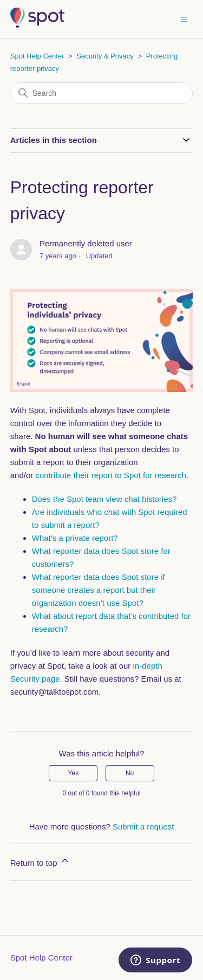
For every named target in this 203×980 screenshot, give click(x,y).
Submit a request (143, 827)
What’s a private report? (75, 538)
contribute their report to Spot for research (110, 475)
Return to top (40, 861)
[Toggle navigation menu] (184, 19)
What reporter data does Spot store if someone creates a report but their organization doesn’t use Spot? (99, 590)
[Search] (102, 93)
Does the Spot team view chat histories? (104, 499)
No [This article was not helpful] (130, 773)
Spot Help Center (37, 56)
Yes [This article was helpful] (74, 773)
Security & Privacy (105, 56)
